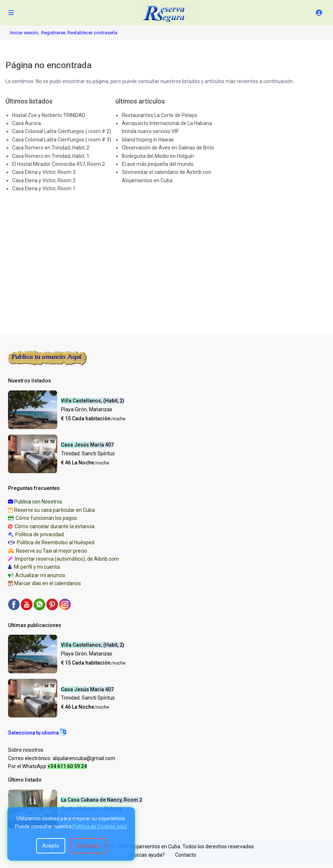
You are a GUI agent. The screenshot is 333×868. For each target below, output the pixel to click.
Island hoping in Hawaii (148, 140)
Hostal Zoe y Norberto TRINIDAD (49, 115)
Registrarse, (54, 33)
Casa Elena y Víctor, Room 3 (44, 172)
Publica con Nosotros (38, 502)
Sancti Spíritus (98, 454)
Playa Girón (74, 409)
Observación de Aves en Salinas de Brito (168, 148)
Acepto (51, 846)
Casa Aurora (26, 123)
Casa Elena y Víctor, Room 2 (44, 180)
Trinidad (70, 454)
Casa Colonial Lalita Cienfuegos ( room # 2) (62, 131)
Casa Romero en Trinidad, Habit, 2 (51, 148)
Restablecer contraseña (92, 33)
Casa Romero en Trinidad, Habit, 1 (51, 156)
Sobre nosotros (26, 750)
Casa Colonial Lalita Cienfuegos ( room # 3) (62, 140)
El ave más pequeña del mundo (158, 164)
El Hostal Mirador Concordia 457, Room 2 (59, 164)
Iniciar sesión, (25, 33)
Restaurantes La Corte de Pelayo (160, 115)
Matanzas (101, 409)
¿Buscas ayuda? (146, 855)
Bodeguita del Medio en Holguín (158, 156)
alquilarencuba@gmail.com (84, 758)
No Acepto (88, 846)
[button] (37, 733)
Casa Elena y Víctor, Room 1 (44, 188)
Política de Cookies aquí (100, 826)
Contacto (186, 855)
